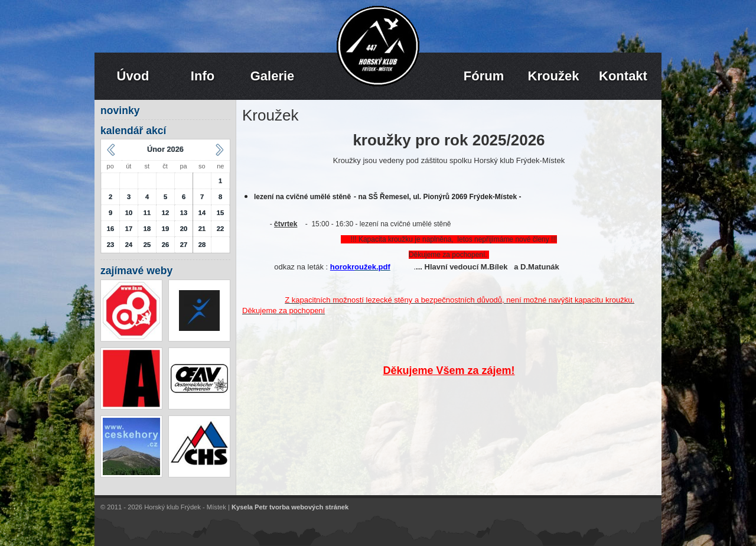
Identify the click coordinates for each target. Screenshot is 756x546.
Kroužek (554, 76)
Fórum (484, 76)
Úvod (133, 76)
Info (203, 76)
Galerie (273, 76)
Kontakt (623, 76)
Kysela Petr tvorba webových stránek (290, 507)
